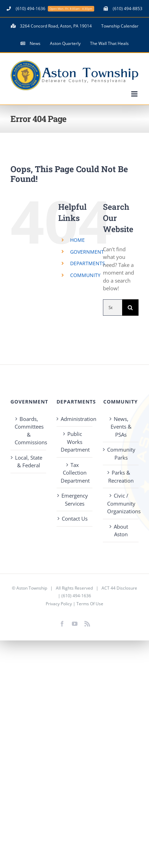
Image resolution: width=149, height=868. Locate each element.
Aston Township (32, 588)
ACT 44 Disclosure (119, 588)
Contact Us (75, 519)
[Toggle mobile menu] (135, 94)
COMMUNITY (85, 275)
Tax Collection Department (75, 473)
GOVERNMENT (87, 252)
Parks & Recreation (121, 477)
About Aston (121, 531)
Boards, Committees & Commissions (29, 431)
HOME (77, 240)
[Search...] (113, 308)
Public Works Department (75, 442)
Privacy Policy (59, 604)
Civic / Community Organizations (121, 503)
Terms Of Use (90, 604)
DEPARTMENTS (88, 263)
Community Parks (121, 454)
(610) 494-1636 (76, 596)
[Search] (130, 308)
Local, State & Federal (29, 462)
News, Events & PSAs (121, 427)
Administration (75, 419)
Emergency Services (75, 500)
